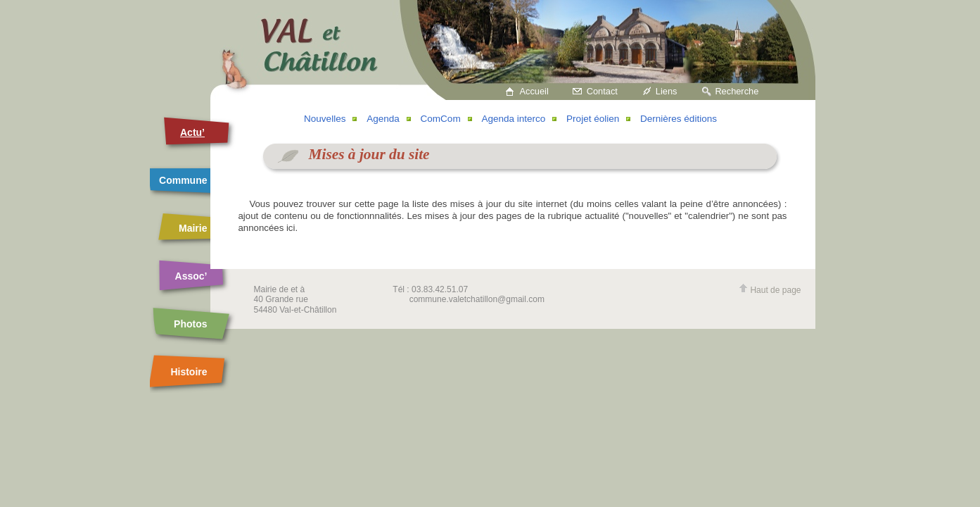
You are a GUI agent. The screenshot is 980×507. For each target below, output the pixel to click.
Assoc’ (191, 276)
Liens (667, 91)
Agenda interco (513, 119)
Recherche (737, 91)
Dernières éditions (679, 119)
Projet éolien (593, 119)
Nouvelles (325, 119)
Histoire (189, 372)
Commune (183, 180)
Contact (602, 91)
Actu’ (192, 132)
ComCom (441, 119)
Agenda (383, 119)
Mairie (193, 228)
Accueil (534, 91)
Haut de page (770, 290)
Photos (190, 324)
